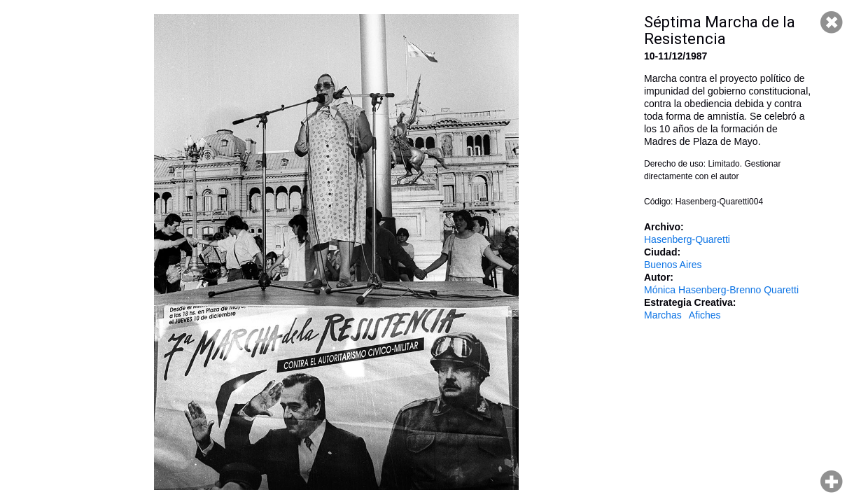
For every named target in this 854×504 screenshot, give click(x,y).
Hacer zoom (832, 482)
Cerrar (832, 22)
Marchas (663, 315)
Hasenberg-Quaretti (687, 239)
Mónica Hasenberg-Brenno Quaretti (721, 290)
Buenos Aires (673, 265)
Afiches (705, 315)
